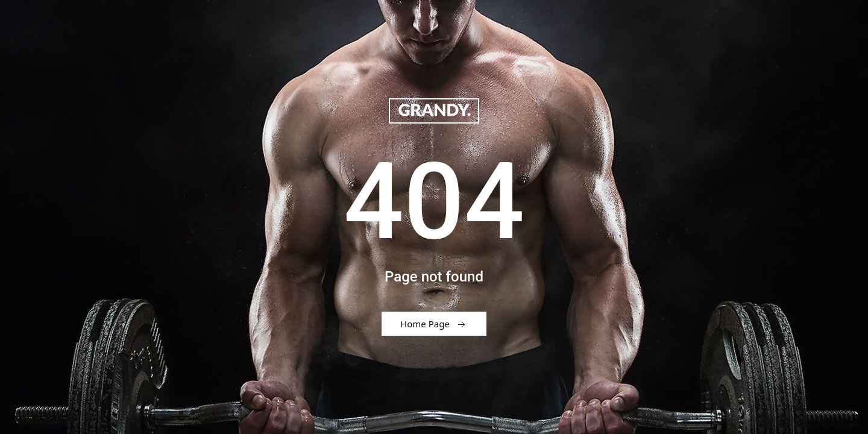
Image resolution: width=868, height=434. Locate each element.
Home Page (434, 324)
